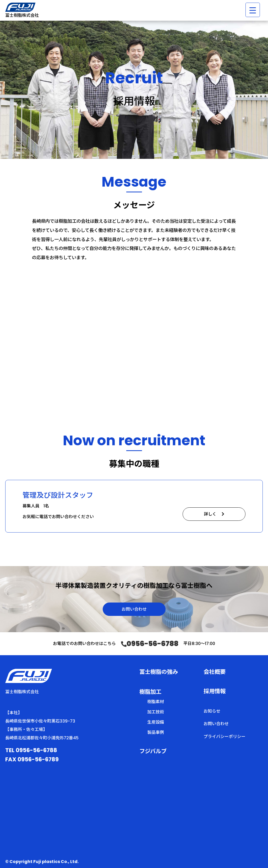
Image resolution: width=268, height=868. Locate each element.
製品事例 (156, 732)
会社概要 (215, 672)
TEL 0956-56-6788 (31, 750)
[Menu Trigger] (253, 10)
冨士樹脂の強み (159, 672)
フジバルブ (153, 751)
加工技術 (156, 712)
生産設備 (156, 722)
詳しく (214, 514)
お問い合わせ (134, 609)
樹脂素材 (156, 702)
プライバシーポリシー (225, 737)
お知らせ (212, 711)
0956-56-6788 (150, 644)
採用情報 (215, 691)
